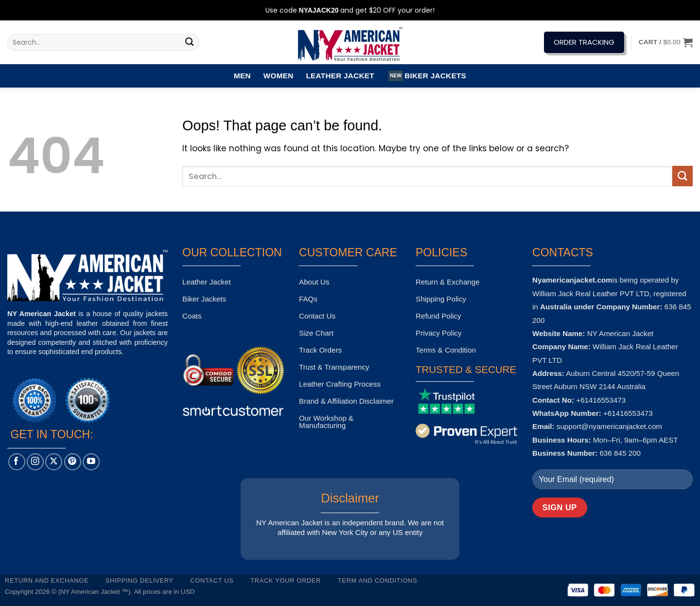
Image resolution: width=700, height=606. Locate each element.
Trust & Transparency (334, 367)
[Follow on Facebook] (17, 462)
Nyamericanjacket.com (572, 280)
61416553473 (630, 413)
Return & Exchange (448, 282)
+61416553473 (601, 400)
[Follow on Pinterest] (73, 462)
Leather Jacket (340, 76)
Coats (192, 316)
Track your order (286, 580)
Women (279, 76)
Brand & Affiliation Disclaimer (346, 401)
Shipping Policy (441, 299)
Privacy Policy (439, 333)
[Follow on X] (54, 462)
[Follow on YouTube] (91, 462)
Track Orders (320, 350)
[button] (666, 42)
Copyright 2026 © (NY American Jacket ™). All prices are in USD (100, 592)
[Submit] (190, 43)
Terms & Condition (446, 350)
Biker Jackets (427, 76)
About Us (314, 282)
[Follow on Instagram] (35, 462)
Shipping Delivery (140, 580)
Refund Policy (438, 316)
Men (242, 76)
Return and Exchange (47, 580)
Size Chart (316, 333)
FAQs (308, 299)
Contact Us (317, 316)
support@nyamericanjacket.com (609, 426)
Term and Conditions (378, 580)
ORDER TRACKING (584, 42)
